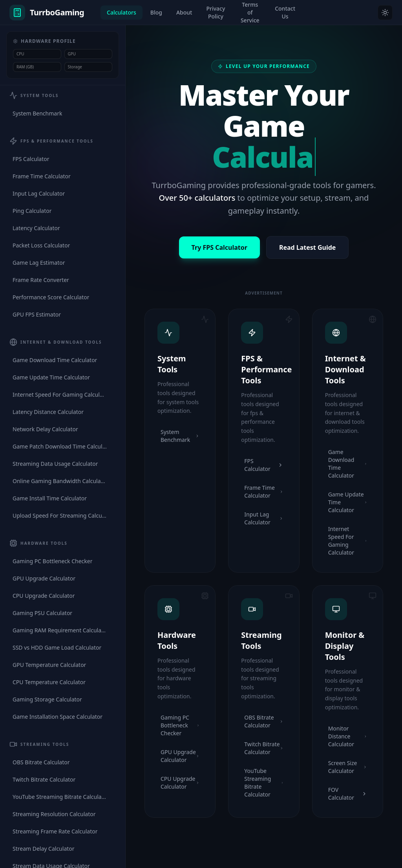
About (184, 12)
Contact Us (285, 12)
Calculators (122, 12)
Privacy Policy (216, 12)
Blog (156, 12)
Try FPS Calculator (219, 247)
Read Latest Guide (308, 247)
